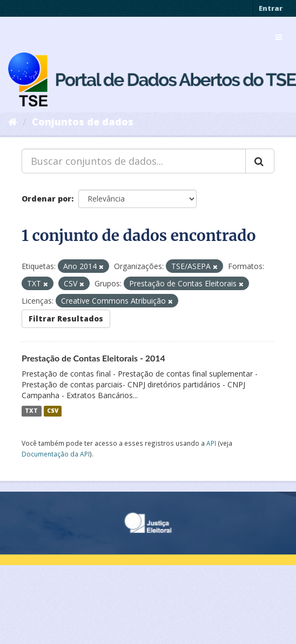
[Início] (13, 122)
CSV (53, 411)
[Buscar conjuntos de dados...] (134, 161)
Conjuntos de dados (83, 122)
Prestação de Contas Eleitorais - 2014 (93, 358)
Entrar (271, 8)
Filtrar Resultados (66, 318)
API (211, 443)
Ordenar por (46, 199)
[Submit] (260, 161)
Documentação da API (56, 454)
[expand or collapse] (279, 37)
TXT (31, 411)
